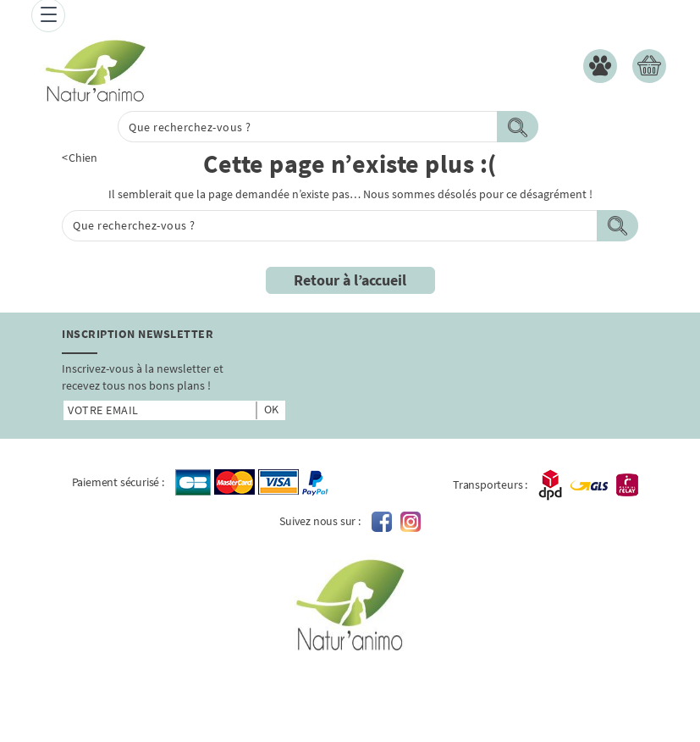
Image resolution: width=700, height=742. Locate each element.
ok (271, 409)
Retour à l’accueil (350, 280)
